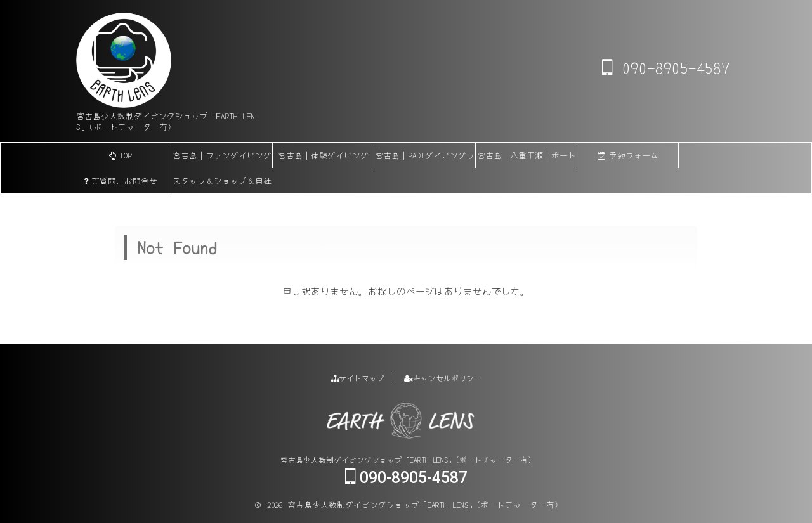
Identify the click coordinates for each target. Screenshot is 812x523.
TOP (121, 155)
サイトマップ (358, 378)
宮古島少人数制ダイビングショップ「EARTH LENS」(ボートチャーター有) (406, 459)
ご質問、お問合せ (121, 180)
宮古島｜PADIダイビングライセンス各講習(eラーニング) (425, 158)
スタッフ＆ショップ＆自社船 (222, 184)
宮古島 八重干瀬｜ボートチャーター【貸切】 (527, 158)
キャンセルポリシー (443, 378)
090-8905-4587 (666, 67)
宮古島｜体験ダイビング (323, 155)
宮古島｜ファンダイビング (222, 155)
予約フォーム (628, 155)
